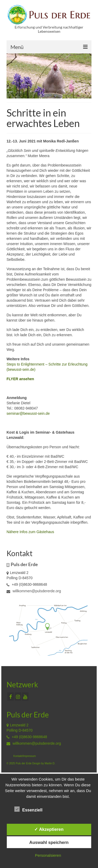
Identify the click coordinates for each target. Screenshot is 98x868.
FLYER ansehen (20, 379)
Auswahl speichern (49, 842)
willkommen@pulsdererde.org (34, 591)
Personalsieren (48, 855)
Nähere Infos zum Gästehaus (30, 532)
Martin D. (50, 763)
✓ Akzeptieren (49, 829)
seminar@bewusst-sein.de (28, 413)
